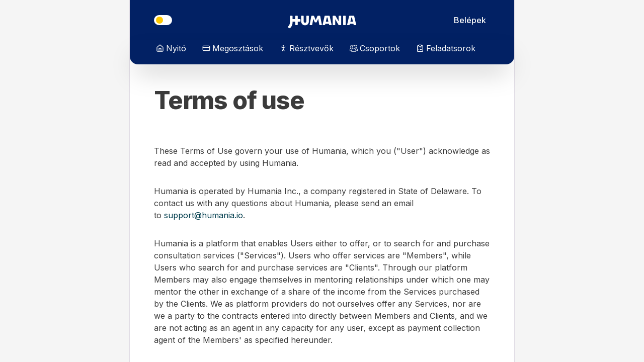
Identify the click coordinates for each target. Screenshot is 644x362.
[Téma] (163, 20)
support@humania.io (204, 215)
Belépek (470, 20)
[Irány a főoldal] (322, 20)
